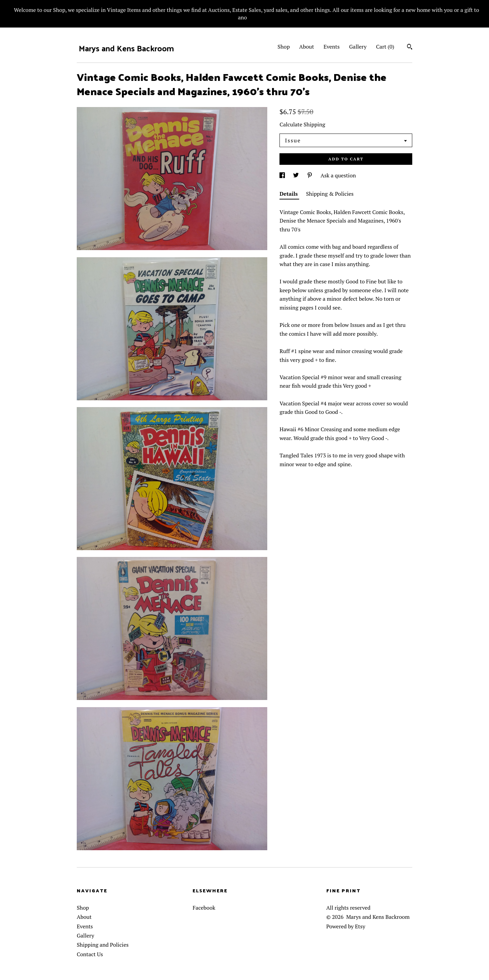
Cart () (385, 47)
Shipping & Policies (330, 194)
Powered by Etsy (346, 926)
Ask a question (338, 175)
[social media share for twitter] (297, 175)
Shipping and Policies (103, 945)
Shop (284, 47)
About (307, 47)
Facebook (204, 908)
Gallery (358, 47)
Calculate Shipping (302, 124)
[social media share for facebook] (283, 175)
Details (289, 194)
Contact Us (90, 954)
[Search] (410, 48)
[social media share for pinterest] (310, 175)
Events (332, 47)
